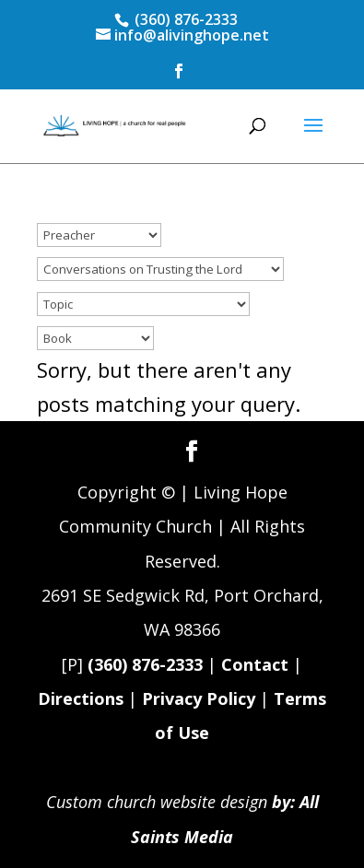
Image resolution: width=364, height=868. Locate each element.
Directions (81, 698)
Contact (255, 664)
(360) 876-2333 (145, 664)
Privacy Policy (199, 698)
